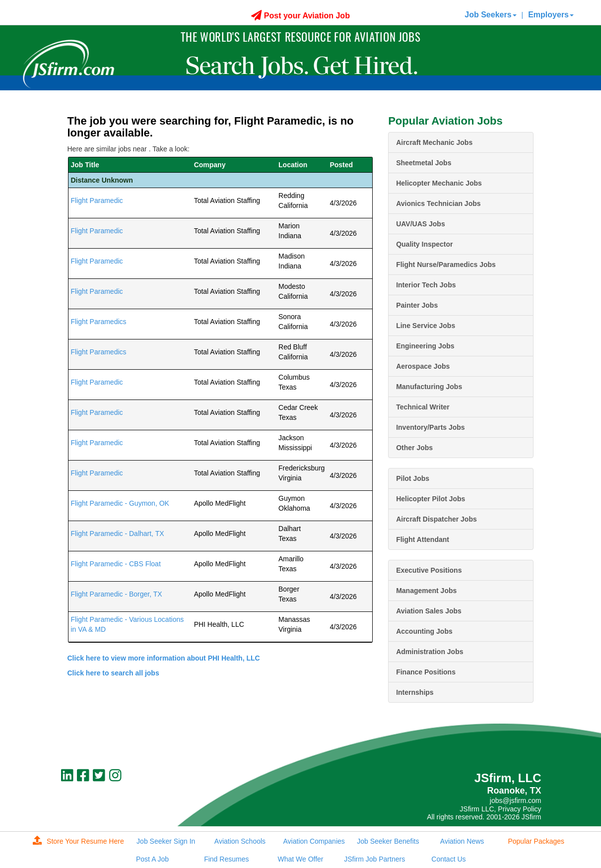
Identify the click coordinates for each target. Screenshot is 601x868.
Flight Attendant (423, 539)
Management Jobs (426, 591)
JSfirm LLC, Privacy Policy (500, 809)
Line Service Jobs (426, 326)
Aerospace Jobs (423, 366)
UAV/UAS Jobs (421, 224)
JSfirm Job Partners (374, 859)
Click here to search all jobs (113, 673)
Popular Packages (536, 841)
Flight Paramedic (97, 200)
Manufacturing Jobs (429, 387)
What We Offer (300, 859)
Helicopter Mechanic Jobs (439, 183)
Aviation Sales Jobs (429, 611)
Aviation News (462, 841)
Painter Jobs (417, 305)
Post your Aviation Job (300, 16)
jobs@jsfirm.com (516, 801)
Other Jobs (414, 448)
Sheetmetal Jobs (424, 163)
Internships (415, 692)
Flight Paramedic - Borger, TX (117, 594)
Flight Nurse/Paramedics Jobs (446, 265)
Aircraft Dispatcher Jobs (436, 519)
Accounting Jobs (424, 631)
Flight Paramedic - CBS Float (116, 564)
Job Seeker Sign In (166, 841)
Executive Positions (429, 570)
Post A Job (152, 859)
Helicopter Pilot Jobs (431, 499)
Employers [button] (551, 15)
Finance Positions (426, 672)
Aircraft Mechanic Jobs (434, 142)
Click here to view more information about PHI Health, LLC (164, 658)
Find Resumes (226, 859)
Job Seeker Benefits (388, 841)
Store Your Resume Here (78, 841)
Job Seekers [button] (490, 15)
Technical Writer (423, 407)
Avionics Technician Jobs (438, 203)
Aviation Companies (314, 841)
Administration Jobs (430, 652)
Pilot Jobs (413, 478)
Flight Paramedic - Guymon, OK (120, 503)
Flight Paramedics (99, 322)
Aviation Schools (240, 841)
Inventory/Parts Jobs (431, 427)
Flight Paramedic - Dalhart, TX (118, 534)
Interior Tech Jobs (426, 285)
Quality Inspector (424, 244)
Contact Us (448, 859)
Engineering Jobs (425, 346)
